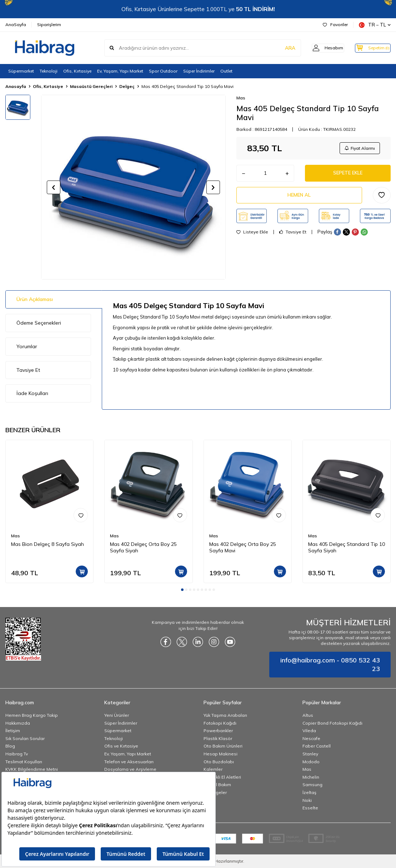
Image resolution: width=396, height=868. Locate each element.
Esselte (310, 808)
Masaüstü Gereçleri (91, 86)
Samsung (312, 785)
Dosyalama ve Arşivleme (130, 769)
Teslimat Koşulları (24, 762)
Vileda (309, 731)
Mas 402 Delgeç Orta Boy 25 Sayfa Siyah (143, 548)
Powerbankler (218, 731)
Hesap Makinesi (220, 754)
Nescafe (311, 738)
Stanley (310, 754)
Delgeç (127, 86)
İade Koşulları (32, 393)
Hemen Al (299, 198)
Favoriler (335, 24)
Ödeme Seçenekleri (39, 323)
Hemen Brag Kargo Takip (32, 715)
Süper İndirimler (199, 71)
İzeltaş (309, 792)
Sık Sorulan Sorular (25, 738)
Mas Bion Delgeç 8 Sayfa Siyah (47, 544)
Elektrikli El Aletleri (222, 777)
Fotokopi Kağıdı (220, 723)
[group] (133, 187)
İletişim (13, 731)
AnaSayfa (16, 24)
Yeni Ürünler (117, 715)
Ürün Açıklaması (35, 299)
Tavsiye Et (293, 236)
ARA (279, 48)
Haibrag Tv (17, 754)
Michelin (311, 777)
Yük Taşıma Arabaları (225, 715)
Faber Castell (317, 746)
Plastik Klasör (218, 738)
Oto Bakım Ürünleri (223, 746)
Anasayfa (16, 86)
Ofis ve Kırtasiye (121, 746)
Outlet (226, 71)
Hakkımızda (18, 723)
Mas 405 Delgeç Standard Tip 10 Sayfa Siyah (347, 548)
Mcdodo (311, 762)
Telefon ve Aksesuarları (129, 762)
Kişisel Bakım (217, 785)
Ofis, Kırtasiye (77, 71)
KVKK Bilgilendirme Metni (32, 769)
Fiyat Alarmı (359, 149)
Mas (241, 98)
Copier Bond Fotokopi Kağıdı (332, 723)
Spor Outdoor (163, 71)
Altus (308, 715)
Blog (10, 746)
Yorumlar (27, 346)
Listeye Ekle (252, 236)
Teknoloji (49, 71)
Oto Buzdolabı (219, 762)
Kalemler (213, 769)
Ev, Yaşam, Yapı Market (120, 71)
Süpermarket (21, 71)
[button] (54, 187)
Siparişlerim (49, 24)
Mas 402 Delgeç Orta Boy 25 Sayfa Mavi (243, 548)
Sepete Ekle (348, 175)
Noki (307, 800)
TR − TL (375, 25)
